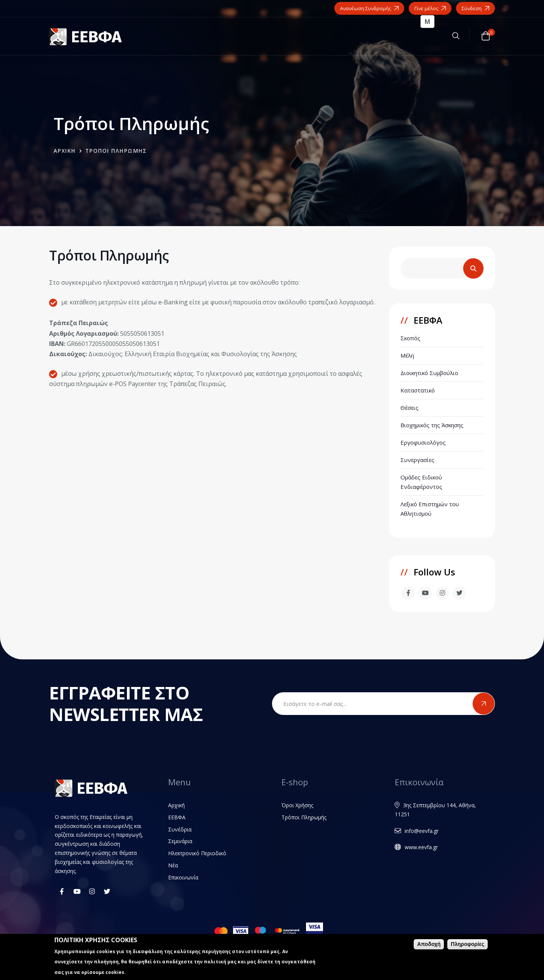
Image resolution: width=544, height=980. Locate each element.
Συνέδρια (180, 829)
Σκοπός (410, 338)
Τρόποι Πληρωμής (304, 817)
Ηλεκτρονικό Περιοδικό (197, 853)
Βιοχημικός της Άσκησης (432, 425)
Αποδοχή (429, 944)
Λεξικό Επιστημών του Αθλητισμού (430, 509)
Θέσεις (410, 408)
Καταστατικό (418, 390)
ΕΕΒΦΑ (177, 817)
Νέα (173, 865)
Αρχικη (65, 151)
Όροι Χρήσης (297, 805)
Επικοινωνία (183, 877)
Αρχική (176, 805)
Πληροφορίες (467, 944)
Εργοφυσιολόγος (423, 442)
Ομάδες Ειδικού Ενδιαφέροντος (421, 482)
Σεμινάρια (180, 841)
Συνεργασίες (417, 460)
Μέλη (407, 355)
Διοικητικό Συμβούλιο (429, 373)
